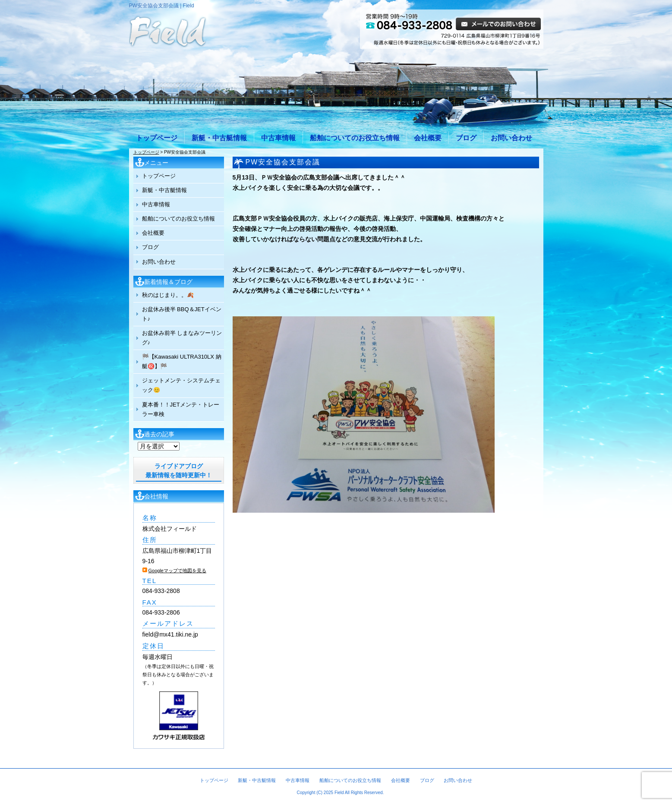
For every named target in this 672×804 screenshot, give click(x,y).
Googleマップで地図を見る (177, 571)
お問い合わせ (511, 138)
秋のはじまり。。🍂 (168, 295)
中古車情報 (278, 138)
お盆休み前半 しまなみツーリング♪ (182, 338)
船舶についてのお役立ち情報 (355, 138)
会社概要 (428, 138)
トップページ (157, 138)
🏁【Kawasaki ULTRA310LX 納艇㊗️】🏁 (182, 361)
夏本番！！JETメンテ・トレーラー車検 (181, 409)
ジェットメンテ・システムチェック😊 (181, 385)
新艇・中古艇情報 (219, 138)
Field (339, 793)
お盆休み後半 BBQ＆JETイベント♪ (182, 314)
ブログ (466, 138)
